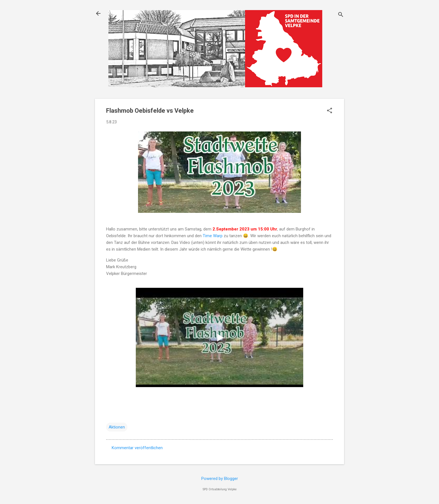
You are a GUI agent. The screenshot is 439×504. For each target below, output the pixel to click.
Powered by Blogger (220, 479)
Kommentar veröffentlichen (137, 448)
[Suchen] (341, 15)
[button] (330, 111)
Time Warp (213, 236)
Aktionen (117, 427)
